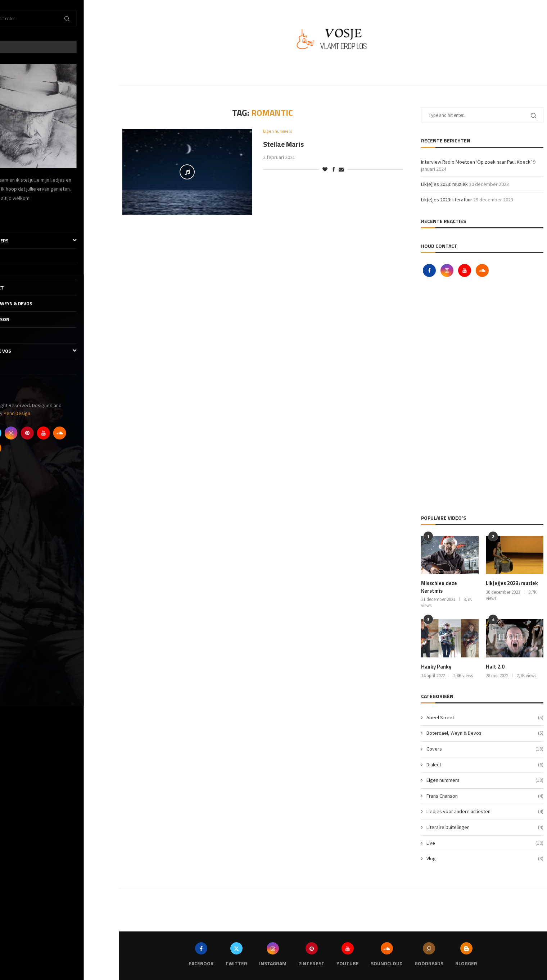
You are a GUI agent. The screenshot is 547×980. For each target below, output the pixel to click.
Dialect (16, 272)
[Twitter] (30, 433)
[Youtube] (78, 433)
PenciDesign (52, 413)
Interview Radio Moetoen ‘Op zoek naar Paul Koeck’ (476, 162)
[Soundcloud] (95, 433)
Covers (16, 256)
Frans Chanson (26, 319)
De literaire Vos (59, 351)
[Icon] (187, 172)
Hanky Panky (435, 666)
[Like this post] (325, 170)
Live (12, 335)
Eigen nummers (59, 241)
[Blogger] (30, 448)
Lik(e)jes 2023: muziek (444, 184)
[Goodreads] (14, 448)
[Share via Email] (341, 170)
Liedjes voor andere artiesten (485, 811)
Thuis (14, 225)
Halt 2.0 (495, 666)
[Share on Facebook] (334, 170)
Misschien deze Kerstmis (439, 587)
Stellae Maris (283, 144)
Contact (18, 383)
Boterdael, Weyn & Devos (37, 304)
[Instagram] (46, 433)
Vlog (13, 367)
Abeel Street (23, 288)
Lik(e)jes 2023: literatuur (447, 200)
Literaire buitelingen (485, 827)
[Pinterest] (62, 433)
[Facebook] (14, 433)
